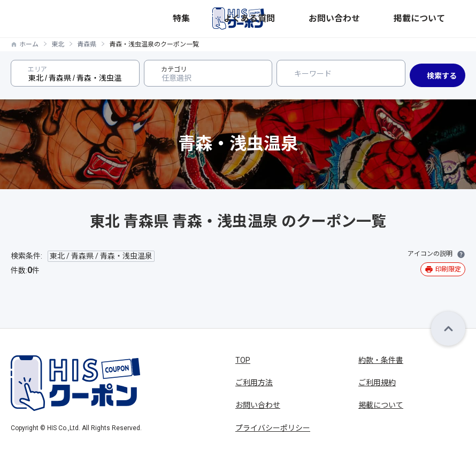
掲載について (444, 18)
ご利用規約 (377, 383)
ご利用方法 (254, 383)
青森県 (87, 44)
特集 (317, 18)
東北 (58, 44)
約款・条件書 (381, 360)
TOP (243, 360)
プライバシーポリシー (273, 428)
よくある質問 (350, 18)
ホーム (29, 44)
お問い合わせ (397, 18)
